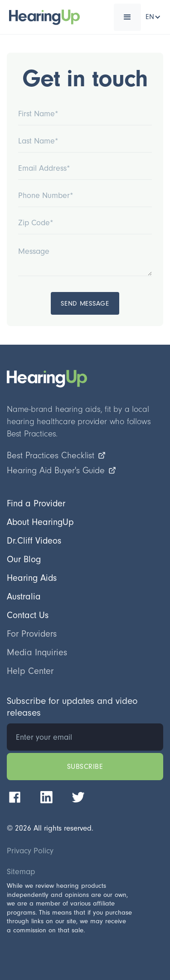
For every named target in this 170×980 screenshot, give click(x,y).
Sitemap (21, 872)
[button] (127, 17)
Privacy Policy (30, 851)
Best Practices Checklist (56, 455)
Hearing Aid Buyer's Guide (62, 470)
